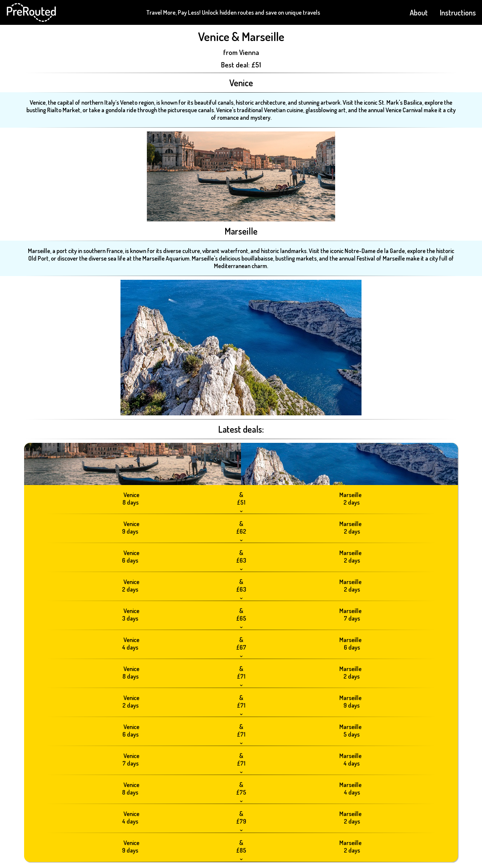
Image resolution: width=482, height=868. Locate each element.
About (419, 12)
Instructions (458, 12)
